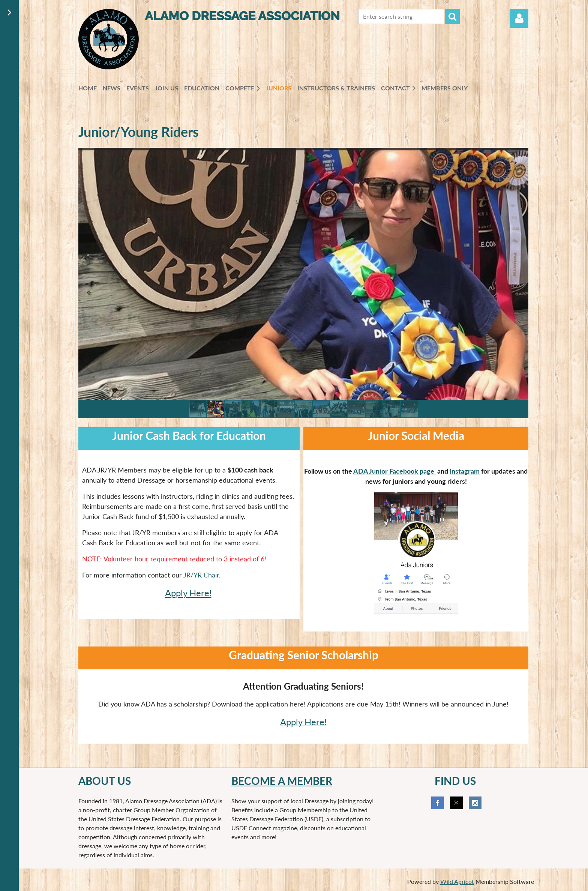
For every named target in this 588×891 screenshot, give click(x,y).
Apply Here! (188, 593)
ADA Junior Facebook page (394, 471)
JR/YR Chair (201, 575)
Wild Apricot (457, 881)
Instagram (465, 471)
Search (452, 16)
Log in (519, 18)
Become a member (282, 781)
